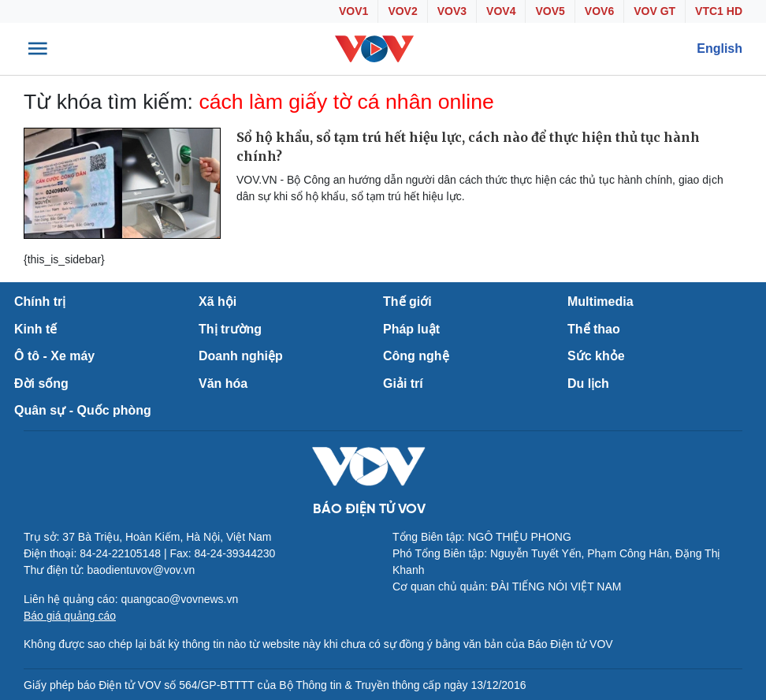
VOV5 (550, 11)
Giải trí (403, 384)
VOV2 (402, 11)
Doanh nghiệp (241, 356)
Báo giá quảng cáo (70, 616)
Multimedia (601, 302)
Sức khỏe (596, 356)
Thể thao (594, 329)
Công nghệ (416, 356)
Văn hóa (223, 384)
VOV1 (353, 11)
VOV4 (501, 11)
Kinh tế (35, 329)
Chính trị (40, 302)
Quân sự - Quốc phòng (83, 410)
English (720, 48)
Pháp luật (411, 329)
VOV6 (599, 11)
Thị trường (230, 329)
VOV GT (654, 11)
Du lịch (588, 384)
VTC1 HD (719, 11)
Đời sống (41, 384)
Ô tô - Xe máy (54, 356)
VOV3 (452, 11)
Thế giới (407, 302)
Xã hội (218, 302)
